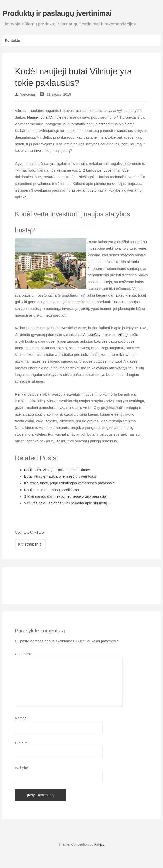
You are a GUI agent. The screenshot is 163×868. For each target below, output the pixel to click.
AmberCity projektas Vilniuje (106, 335)
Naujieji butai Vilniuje (44, 117)
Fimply (99, 844)
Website (21, 768)
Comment (23, 654)
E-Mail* (21, 743)
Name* (20, 718)
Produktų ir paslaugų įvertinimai (57, 13)
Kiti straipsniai (30, 544)
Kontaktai (13, 40)
